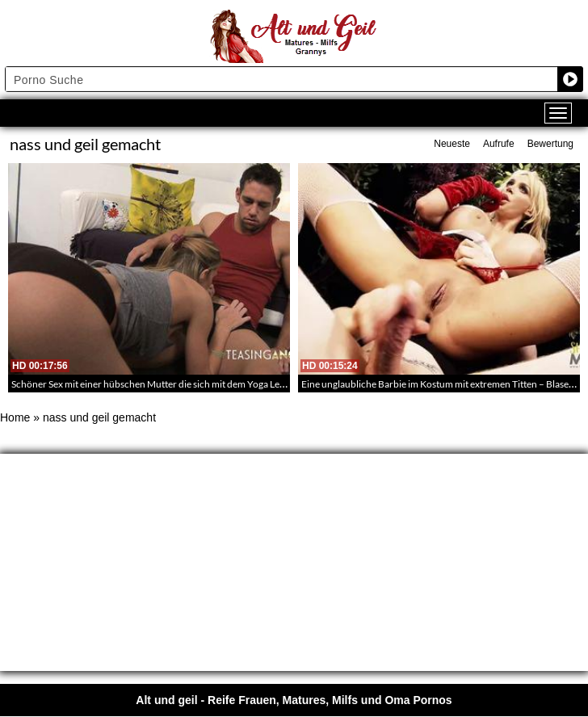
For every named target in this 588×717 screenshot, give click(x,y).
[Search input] (282, 79)
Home (15, 417)
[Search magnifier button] (570, 79)
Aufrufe (499, 144)
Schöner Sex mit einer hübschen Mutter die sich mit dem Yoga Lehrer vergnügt (174, 384)
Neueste (452, 144)
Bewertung (550, 144)
